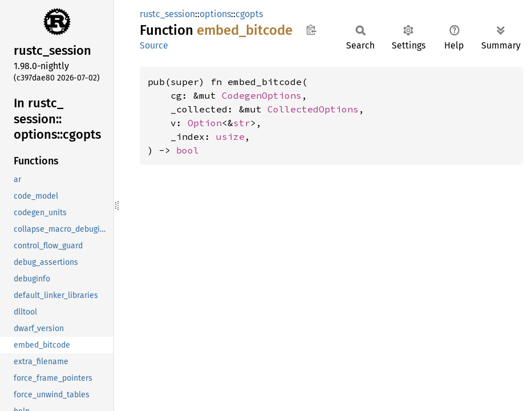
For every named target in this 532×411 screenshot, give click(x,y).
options (215, 14)
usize (230, 136)
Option (205, 123)
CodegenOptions (262, 95)
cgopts (249, 14)
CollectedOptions (313, 109)
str (242, 123)
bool (188, 150)
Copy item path (311, 30)
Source (154, 45)
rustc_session (167, 14)
